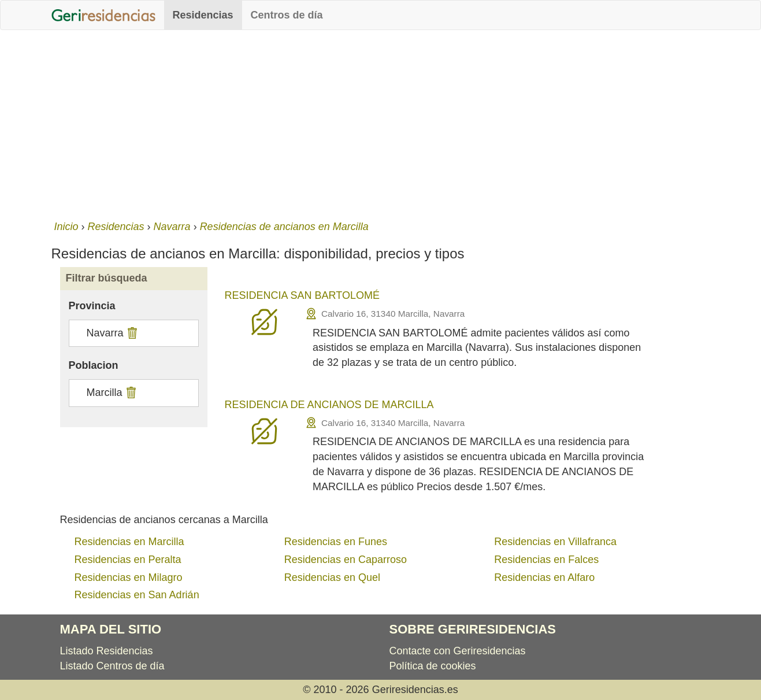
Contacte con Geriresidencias (458, 651)
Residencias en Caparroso (346, 560)
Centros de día (287, 15)
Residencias (203, 15)
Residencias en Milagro (129, 577)
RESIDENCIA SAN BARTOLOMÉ (302, 295)
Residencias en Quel (332, 577)
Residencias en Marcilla (129, 542)
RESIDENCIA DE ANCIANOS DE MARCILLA (329, 405)
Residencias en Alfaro (544, 577)
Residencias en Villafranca (555, 542)
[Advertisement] (381, 123)
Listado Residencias (107, 651)
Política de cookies (433, 666)
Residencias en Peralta (128, 560)
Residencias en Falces (546, 560)
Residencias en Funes (336, 542)
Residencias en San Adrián (137, 595)
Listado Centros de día (112, 666)
